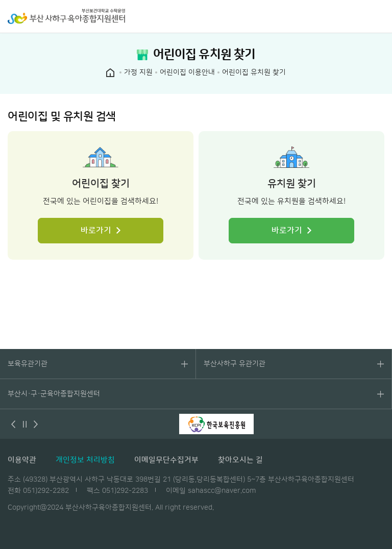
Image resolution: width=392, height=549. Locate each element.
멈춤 (24, 424)
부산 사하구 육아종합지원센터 (66, 16)
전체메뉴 (379, 16)
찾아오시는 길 (240, 460)
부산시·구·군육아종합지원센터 (54, 394)
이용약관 (22, 460)
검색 (359, 16)
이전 (13, 424)
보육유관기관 (28, 364)
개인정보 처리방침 (85, 460)
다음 (36, 424)
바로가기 (96, 231)
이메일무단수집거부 (166, 460)
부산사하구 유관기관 (235, 364)
